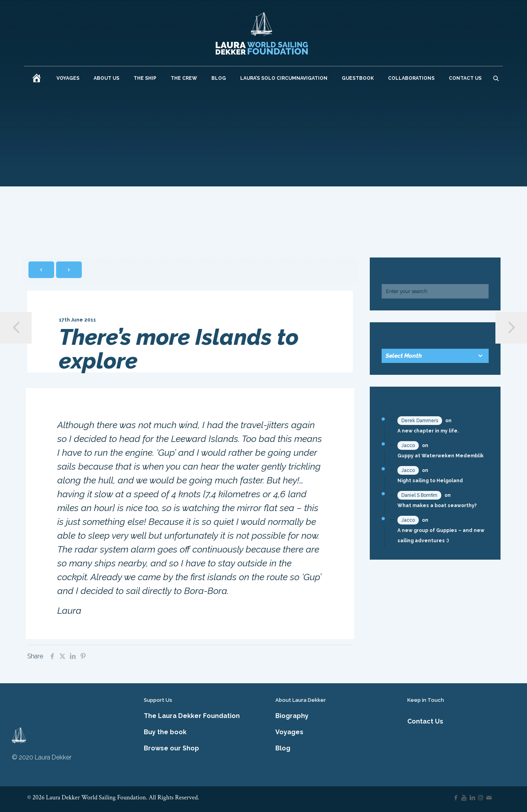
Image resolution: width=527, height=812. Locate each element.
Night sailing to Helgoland (430, 481)
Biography (292, 716)
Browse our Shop (171, 748)
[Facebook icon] (456, 798)
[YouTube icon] (464, 798)
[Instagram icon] (481, 798)
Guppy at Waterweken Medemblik (440, 456)
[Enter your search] (435, 291)
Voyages (289, 732)
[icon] (489, 798)
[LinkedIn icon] (472, 798)
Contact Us (425, 721)
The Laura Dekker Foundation (192, 716)
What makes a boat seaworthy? (437, 506)
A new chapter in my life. (428, 431)
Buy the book (165, 732)
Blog (283, 748)
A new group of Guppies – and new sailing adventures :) (441, 536)
